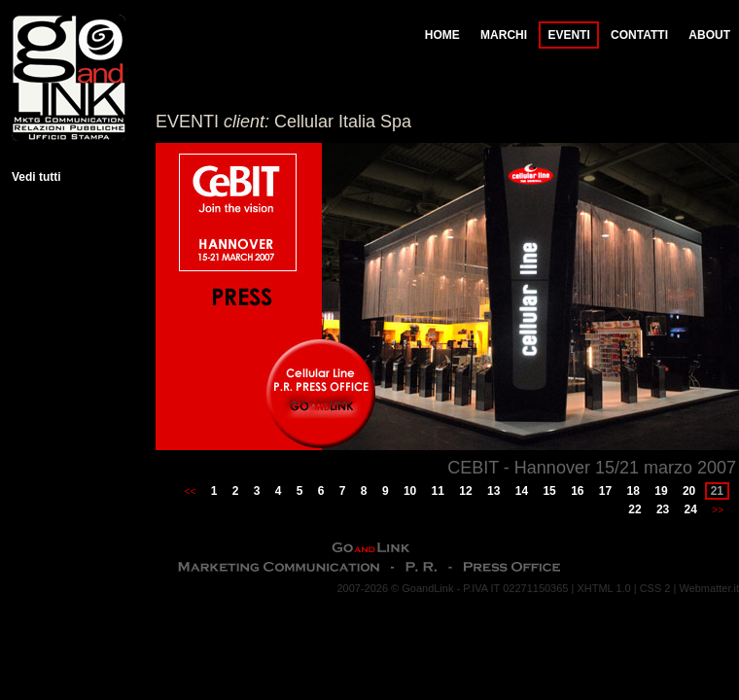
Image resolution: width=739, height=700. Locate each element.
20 (689, 491)
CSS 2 (655, 588)
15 (549, 491)
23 (663, 509)
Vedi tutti (36, 177)
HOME (442, 35)
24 (691, 509)
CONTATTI (639, 35)
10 (410, 491)
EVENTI (568, 35)
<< (191, 491)
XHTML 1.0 (603, 588)
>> (718, 510)
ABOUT (709, 35)
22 (634, 509)
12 (465, 491)
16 (577, 491)
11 (438, 491)
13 (493, 491)
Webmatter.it (709, 588)
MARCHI (504, 35)
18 (633, 491)
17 (605, 491)
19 (661, 491)
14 (522, 491)
